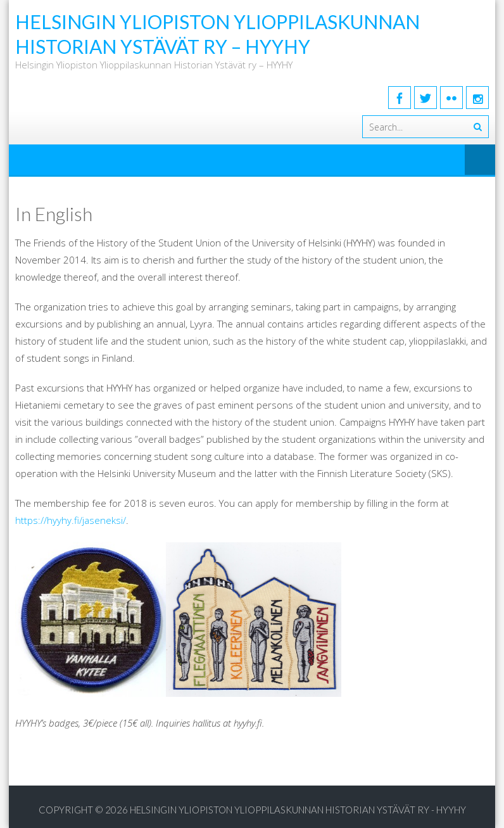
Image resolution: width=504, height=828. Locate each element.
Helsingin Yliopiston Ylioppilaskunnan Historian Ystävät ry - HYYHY (298, 810)
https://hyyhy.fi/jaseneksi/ (71, 520)
